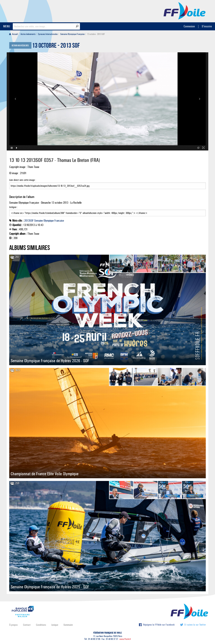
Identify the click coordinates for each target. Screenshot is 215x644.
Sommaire (68, 625)
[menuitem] (14, 34)
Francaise (59, 221)
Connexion (189, 26)
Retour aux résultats (20, 46)
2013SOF (29, 221)
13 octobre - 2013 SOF (56, 46)
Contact (27, 625)
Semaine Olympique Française (72, 34)
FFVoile (185, 11)
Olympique (49, 221)
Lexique (55, 625)
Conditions (41, 625)
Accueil (14, 34)
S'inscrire (207, 26)
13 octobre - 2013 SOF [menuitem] (96, 34)
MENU (7, 26)
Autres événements (28, 34)
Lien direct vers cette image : (107, 184)
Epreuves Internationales (48, 34)
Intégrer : (107, 211)
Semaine (39, 221)
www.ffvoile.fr (125, 639)
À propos (13, 625)
